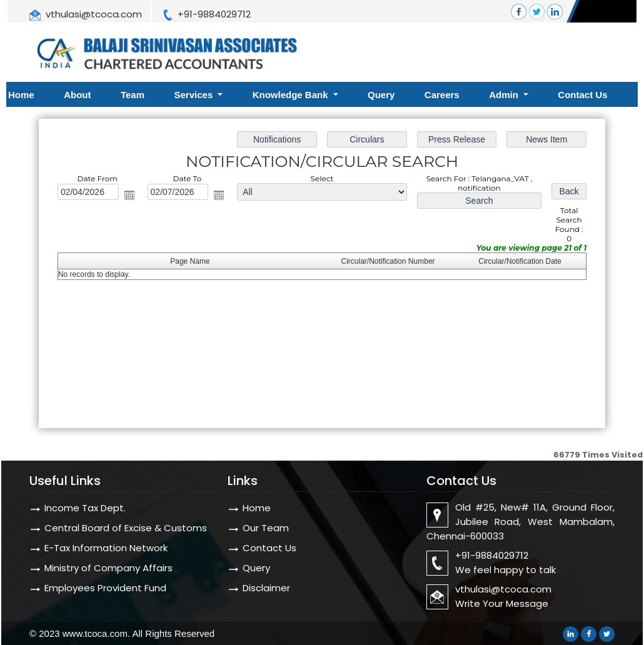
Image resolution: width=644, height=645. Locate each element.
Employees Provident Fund (105, 588)
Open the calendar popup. (129, 195)
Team (133, 95)
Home (21, 95)
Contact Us (582, 95)
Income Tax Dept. (85, 508)
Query (381, 95)
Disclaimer (266, 588)
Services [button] (195, 95)
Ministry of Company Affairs (108, 568)
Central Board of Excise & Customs (126, 528)
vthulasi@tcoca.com (94, 14)
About (77, 95)
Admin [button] (505, 95)
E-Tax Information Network (106, 548)
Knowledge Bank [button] (292, 95)
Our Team (266, 528)
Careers (442, 95)
